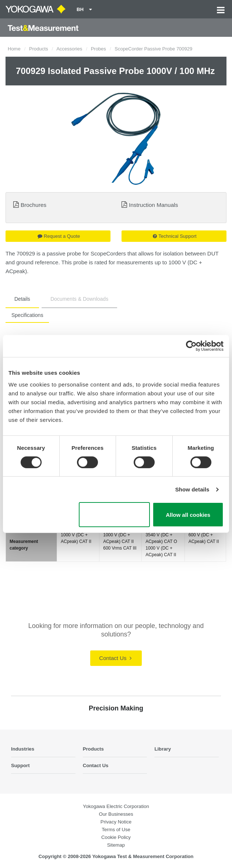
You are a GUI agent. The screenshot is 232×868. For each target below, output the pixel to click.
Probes (99, 49)
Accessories (69, 49)
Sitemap (116, 845)
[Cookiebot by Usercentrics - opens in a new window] (191, 346)
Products (38, 49)
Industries (23, 749)
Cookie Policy (116, 837)
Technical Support (175, 236)
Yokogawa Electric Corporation (116, 806)
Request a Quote (59, 236)
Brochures (34, 205)
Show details (192, 489)
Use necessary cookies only (114, 515)
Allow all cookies (188, 515)
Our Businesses (116, 814)
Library (163, 749)
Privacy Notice (116, 822)
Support (20, 765)
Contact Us (115, 658)
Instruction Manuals (153, 205)
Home (14, 49)
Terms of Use (116, 830)
